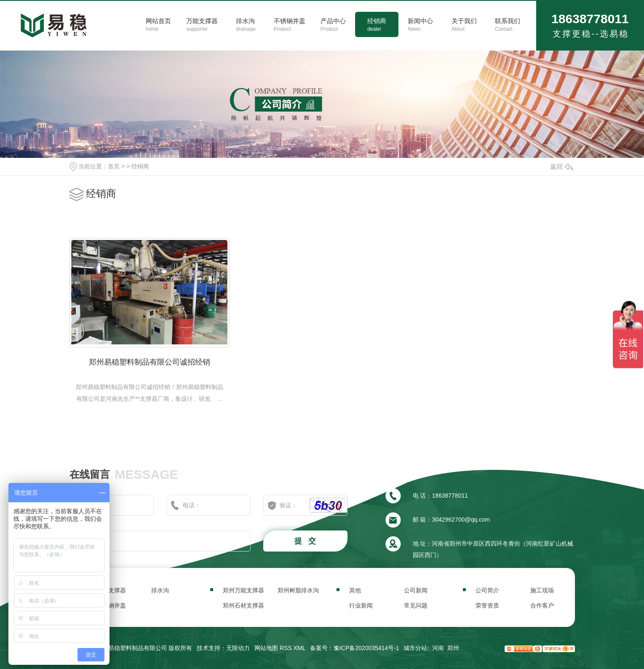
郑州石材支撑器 (243, 605)
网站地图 (266, 648)
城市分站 (415, 648)
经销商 (140, 166)
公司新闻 (416, 590)
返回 (561, 167)
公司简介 (487, 590)
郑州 (453, 648)
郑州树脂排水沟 (298, 590)
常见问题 (416, 605)
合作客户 (542, 605)
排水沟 (160, 590)
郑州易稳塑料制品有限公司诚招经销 (150, 362)
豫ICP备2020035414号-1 (366, 648)
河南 (438, 648)
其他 (355, 590)
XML (299, 648)
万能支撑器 (111, 590)
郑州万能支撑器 (243, 590)
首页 (114, 166)
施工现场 (542, 590)
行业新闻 (361, 605)
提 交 (306, 541)
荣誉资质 (487, 605)
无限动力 (238, 648)
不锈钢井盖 (111, 605)
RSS (286, 648)
